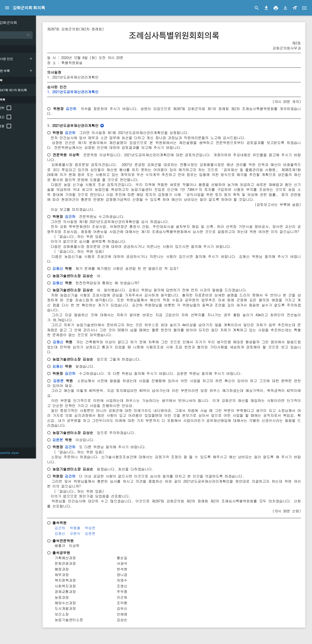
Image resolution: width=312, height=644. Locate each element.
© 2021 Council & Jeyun (19, 638)
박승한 (105, 538)
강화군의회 (23, 23)
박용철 (90, 538)
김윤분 (73, 390)
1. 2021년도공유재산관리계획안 (88, 92)
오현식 (90, 543)
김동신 (73, 278)
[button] (285, 8)
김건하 (85, 109)
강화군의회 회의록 (29, 8)
